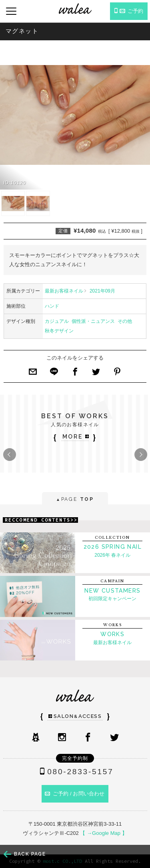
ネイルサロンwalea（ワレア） (75, 9)
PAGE (75, 500)
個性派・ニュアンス (93, 321)
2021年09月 (102, 291)
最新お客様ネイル (64, 291)
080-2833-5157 (75, 772)
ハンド (52, 306)
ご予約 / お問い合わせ (75, 794)
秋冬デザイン (59, 331)
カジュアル (57, 321)
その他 (125, 321)
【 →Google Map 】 (103, 833)
